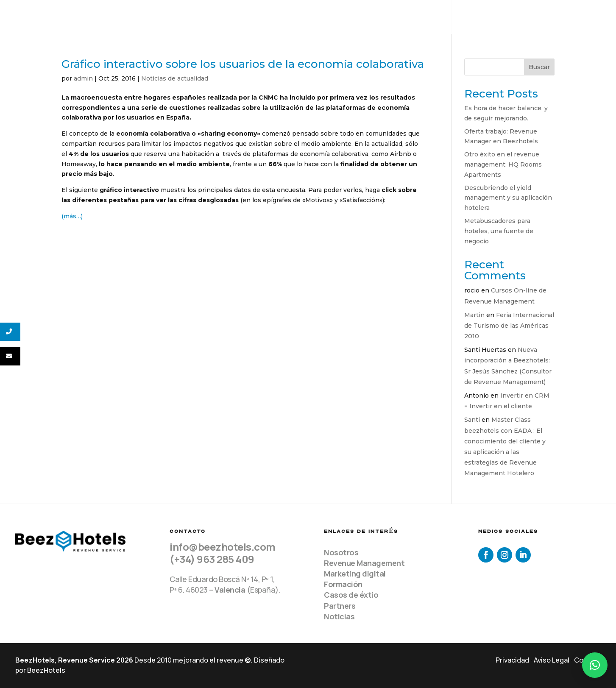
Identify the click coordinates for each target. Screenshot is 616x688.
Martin (474, 315)
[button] (595, 665)
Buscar (539, 67)
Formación (343, 584)
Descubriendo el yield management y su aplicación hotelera (508, 198)
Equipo (381, 17)
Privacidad (512, 660)
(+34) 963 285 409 (212, 559)
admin (83, 78)
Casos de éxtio (351, 595)
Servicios (422, 17)
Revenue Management (364, 563)
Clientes (476, 17)
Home (348, 17)
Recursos (530, 17)
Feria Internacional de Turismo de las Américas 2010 (509, 326)
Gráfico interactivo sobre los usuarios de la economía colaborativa (243, 64)
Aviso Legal (552, 660)
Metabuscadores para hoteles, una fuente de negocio (499, 231)
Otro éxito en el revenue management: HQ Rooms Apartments (503, 164)
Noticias (339, 616)
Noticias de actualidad (175, 78)
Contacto (585, 17)
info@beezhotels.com (223, 547)
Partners (340, 606)
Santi (472, 420)
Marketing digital (355, 574)
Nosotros (341, 552)
